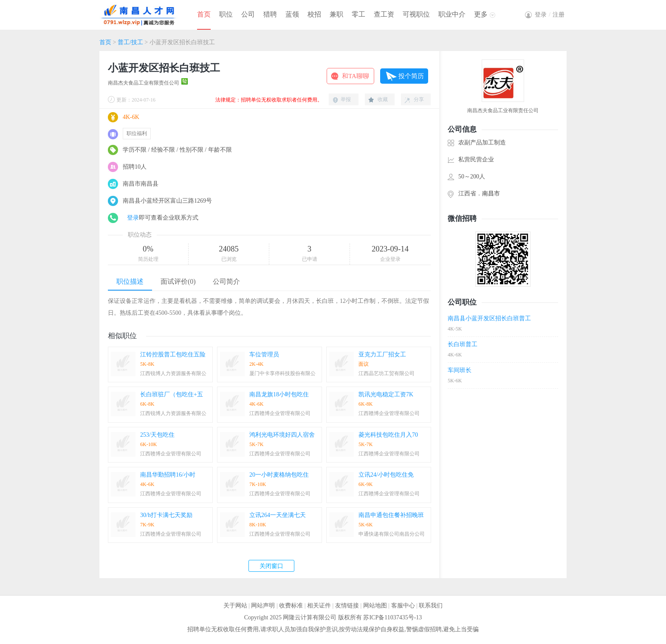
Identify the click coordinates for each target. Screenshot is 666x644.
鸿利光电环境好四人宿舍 (282, 435)
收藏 (383, 99)
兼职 (336, 14)
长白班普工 (463, 344)
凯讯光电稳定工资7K (386, 394)
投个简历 (411, 76)
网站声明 (263, 606)
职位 (226, 14)
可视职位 (416, 14)
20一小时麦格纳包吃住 (279, 475)
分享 (419, 99)
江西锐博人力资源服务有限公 (173, 373)
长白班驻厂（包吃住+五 (172, 394)
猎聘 (270, 14)
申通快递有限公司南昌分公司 (392, 534)
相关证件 (319, 606)
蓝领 (292, 14)
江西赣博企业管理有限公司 (280, 413)
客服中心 (403, 606)
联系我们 (431, 606)
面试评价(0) (178, 281)
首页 (204, 14)
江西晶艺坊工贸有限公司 (387, 373)
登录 (133, 218)
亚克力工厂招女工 (382, 354)
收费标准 (291, 606)
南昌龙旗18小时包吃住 (279, 394)
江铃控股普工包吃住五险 (173, 354)
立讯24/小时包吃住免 (386, 475)
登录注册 (550, 15)
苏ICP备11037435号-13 (392, 617)
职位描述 (130, 281)
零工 (358, 14)
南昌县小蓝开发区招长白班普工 (489, 318)
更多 (481, 14)
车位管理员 (264, 354)
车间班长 (460, 370)
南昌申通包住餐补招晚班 (391, 515)
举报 (346, 99)
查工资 (384, 14)
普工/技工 (130, 42)
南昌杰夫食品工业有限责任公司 (144, 83)
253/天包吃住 (157, 435)
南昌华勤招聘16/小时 (168, 475)
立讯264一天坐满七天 (278, 515)
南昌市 (491, 193)
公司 (248, 14)
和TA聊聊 (356, 76)
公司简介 (226, 281)
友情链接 (347, 606)
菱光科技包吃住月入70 (388, 435)
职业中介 (452, 14)
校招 (314, 14)
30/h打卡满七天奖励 (166, 515)
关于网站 (235, 606)
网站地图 (375, 606)
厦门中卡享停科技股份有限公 (282, 373)
